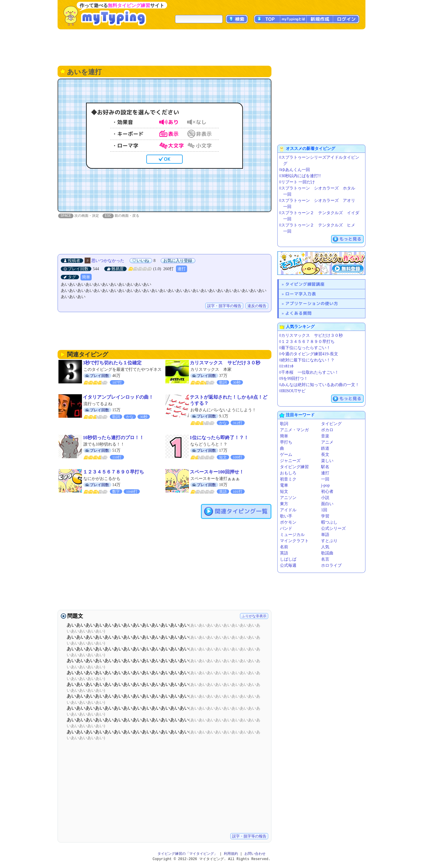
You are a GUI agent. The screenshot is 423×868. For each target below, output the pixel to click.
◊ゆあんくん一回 (294, 170)
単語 (325, 535)
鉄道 (325, 448)
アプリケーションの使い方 (312, 303)
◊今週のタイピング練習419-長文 (309, 354)
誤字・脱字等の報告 (224, 306)
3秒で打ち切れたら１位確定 (112, 363)
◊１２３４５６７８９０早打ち (307, 342)
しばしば (288, 559)
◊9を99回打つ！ (293, 379)
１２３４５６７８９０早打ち (113, 472)
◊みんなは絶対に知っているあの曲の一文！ (319, 385)
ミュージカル (292, 535)
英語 (284, 553)
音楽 (325, 436)
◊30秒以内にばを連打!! (300, 176)
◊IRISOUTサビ (292, 391)
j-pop (325, 485)
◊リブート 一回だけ (297, 182)
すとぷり (329, 541)
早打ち (286, 442)
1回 (324, 510)
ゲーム (286, 455)
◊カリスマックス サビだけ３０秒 (311, 335)
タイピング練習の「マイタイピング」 (187, 854)
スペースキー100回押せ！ (217, 472)
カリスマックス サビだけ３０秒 (225, 363)
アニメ (327, 442)
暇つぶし (329, 522)
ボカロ (327, 430)
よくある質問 (298, 313)
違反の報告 (257, 306)
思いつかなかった (108, 261)
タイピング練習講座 (305, 284)
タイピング (331, 424)
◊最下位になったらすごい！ (305, 348)
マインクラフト (294, 541)
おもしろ (288, 473)
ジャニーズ (290, 461)
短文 (284, 491)
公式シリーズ (333, 528)
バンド (286, 528)
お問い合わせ (255, 854)
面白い (327, 504)
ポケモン (288, 522)
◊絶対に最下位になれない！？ (307, 360)
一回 (325, 479)
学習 (325, 516)
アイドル (288, 510)
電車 (284, 485)
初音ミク (288, 479)
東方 (284, 504)
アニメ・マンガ (294, 430)
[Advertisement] (211, 47)
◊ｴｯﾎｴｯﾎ (286, 366)
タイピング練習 (294, 467)
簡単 (86, 277)
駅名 (325, 467)
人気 (325, 547)
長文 (325, 455)
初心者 (327, 491)
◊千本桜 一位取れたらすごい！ (309, 372)
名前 (284, 547)
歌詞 (284, 424)
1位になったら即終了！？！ (219, 438)
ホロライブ (331, 565)
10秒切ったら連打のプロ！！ (113, 438)
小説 (325, 498)
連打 (182, 269)
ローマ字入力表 (301, 294)
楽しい (327, 461)
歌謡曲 (327, 553)
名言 (325, 559)
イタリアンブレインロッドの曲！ (118, 397)
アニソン (288, 498)
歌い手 (286, 516)
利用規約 (231, 854)
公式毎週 (288, 565)
